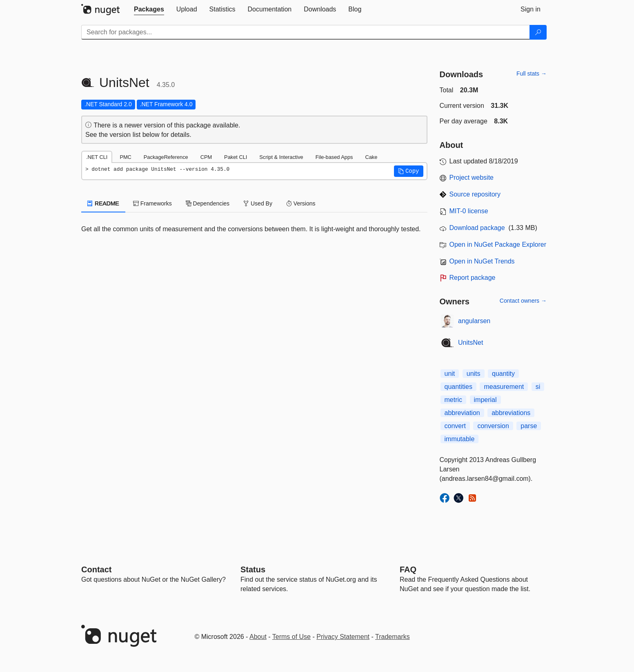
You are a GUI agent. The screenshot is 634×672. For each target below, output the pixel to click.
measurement (504, 387)
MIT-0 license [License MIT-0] (469, 211)
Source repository (475, 194)
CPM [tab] (206, 157)
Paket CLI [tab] (236, 157)
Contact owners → (523, 301)
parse (529, 426)
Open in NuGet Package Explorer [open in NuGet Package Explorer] (498, 244)
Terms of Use (291, 637)
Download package (477, 228)
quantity (503, 374)
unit (450, 374)
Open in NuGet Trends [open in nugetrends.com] (482, 261)
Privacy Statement (343, 637)
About (258, 637)
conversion (493, 426)
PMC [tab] (125, 157)
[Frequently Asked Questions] (408, 569)
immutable (460, 439)
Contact (96, 569)
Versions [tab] (301, 203)
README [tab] (103, 203)
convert (455, 426)
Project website (472, 177)
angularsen (474, 321)
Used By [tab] (258, 203)
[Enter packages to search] (306, 32)
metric (454, 400)
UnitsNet (470, 343)
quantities (459, 387)
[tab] (149, 9)
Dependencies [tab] (208, 203)
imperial (485, 400)
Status (253, 569)
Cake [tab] (371, 157)
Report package (473, 278)
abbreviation (462, 413)
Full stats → (532, 74)
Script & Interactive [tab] (281, 157)
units (474, 374)
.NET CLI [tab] (97, 157)
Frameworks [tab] (152, 203)
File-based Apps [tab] (334, 157)
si (538, 387)
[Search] (538, 32)
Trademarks (393, 637)
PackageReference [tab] (166, 157)
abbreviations (511, 413)
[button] (409, 171)
